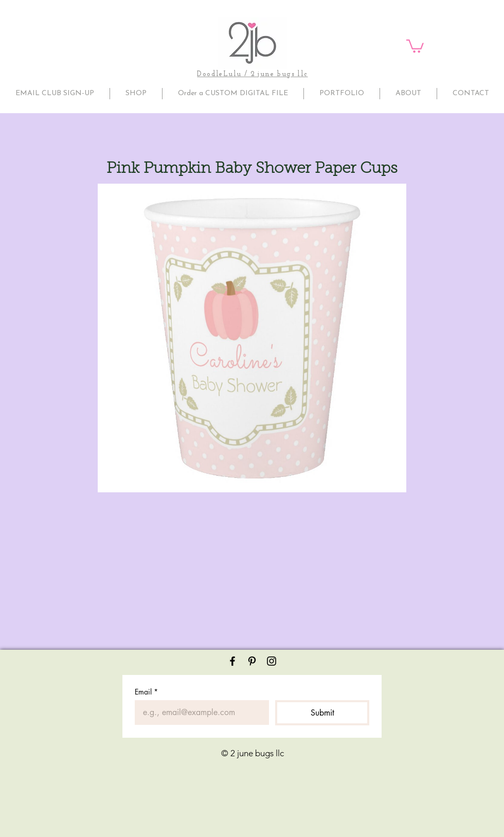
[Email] (199, 713)
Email (146, 692)
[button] (415, 46)
